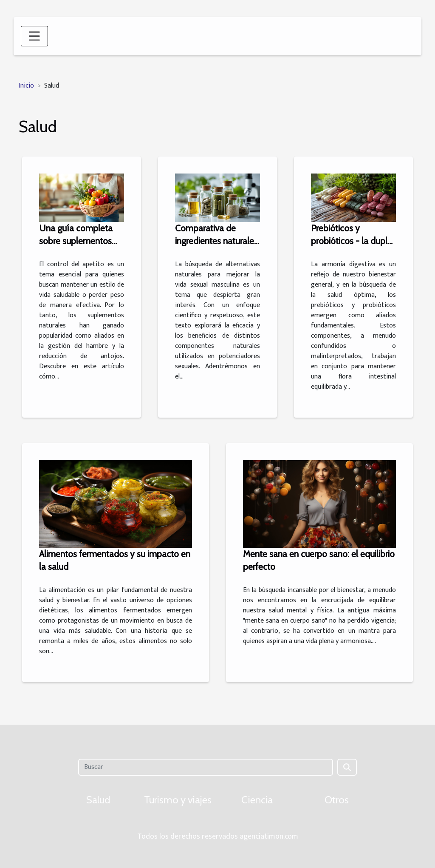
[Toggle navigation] (34, 36)
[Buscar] (205, 767)
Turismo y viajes (178, 800)
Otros (337, 800)
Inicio (26, 86)
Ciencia (257, 800)
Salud (98, 800)
